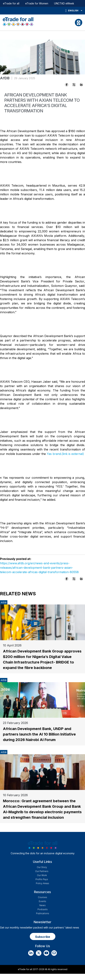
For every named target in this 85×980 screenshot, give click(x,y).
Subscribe (43, 937)
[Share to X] (74, 85)
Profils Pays (42, 879)
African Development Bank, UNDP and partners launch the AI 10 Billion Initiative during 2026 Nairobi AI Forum (39, 734)
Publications (43, 913)
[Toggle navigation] (79, 23)
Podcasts (43, 909)
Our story (42, 867)
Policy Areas (42, 883)
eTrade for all (11, 3)
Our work (42, 875)
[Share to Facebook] (67, 85)
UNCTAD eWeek (64, 3)
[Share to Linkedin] (81, 85)
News (42, 905)
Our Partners (42, 871)
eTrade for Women (37, 3)
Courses (42, 897)
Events (42, 901)
